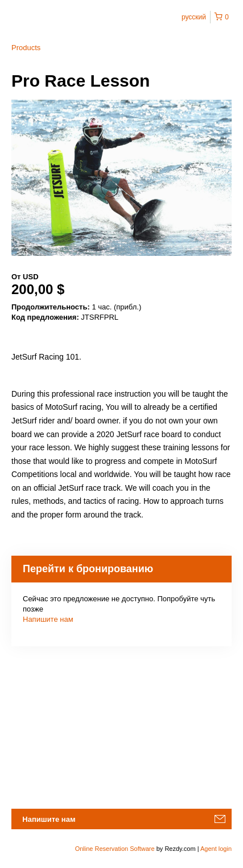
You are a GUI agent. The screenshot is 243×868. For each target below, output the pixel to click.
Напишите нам (48, 619)
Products (26, 48)
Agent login (216, 849)
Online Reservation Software (115, 849)
